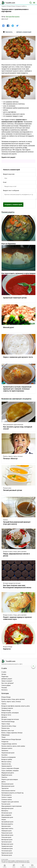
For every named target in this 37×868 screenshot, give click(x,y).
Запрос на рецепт (7, 681)
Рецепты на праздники (9, 757)
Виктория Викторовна (13, 17)
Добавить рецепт (7, 679)
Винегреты (5, 811)
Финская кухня (6, 826)
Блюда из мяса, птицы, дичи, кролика (15, 552)
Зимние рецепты (7, 766)
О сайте (4, 672)
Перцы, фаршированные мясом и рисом (16, 555)
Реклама (4, 688)
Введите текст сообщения (11, 190)
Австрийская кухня (7, 822)
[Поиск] (31, 3)
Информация (6, 735)
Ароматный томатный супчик (15, 298)
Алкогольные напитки (8, 791)
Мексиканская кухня (8, 786)
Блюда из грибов (7, 759)
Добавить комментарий (24, 32)
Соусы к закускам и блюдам (10, 768)
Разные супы (7, 488)
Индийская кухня (7, 775)
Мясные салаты (6, 762)
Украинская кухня (7, 846)
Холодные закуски (7, 708)
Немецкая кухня (6, 831)
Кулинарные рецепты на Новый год (12, 793)
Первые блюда (6, 710)
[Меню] (34, 3)
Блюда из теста (6, 715)
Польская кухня (6, 837)
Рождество (5, 742)
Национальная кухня (8, 753)
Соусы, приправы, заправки (10, 771)
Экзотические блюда (8, 722)
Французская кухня (7, 808)
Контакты (4, 690)
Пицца (3, 737)
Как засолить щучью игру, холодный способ (18, 428)
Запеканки (5, 751)
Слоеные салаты (7, 800)
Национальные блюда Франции (11, 739)
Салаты (5, 520)
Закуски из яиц (6, 764)
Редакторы (5, 676)
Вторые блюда (8, 647)
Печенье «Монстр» (10, 458)
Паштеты (4, 777)
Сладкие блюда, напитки (9, 744)
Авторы (4, 674)
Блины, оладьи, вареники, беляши (12, 733)
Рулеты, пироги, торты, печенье (13, 456)
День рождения (6, 815)
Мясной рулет (9, 327)
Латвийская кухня (7, 849)
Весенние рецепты (7, 824)
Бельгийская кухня (7, 835)
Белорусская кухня (7, 844)
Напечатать (8, 32)
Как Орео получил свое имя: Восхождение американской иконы (17, 586)
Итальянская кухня (7, 784)
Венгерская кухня (7, 840)
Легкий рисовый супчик (13, 490)
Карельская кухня (7, 853)
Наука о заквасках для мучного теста (18, 357)
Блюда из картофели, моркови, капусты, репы (16, 706)
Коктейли (4, 755)
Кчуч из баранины (9, 244)
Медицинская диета (8, 773)
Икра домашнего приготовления (13, 425)
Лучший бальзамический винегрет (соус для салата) (17, 523)
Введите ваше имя (9, 174)
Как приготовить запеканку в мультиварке (18, 273)
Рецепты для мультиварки (10, 779)
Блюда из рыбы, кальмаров (10, 713)
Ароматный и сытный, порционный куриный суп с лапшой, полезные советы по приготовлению (17, 389)
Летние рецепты (7, 795)
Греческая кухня (6, 842)
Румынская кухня (7, 833)
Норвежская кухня (7, 817)
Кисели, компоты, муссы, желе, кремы (13, 746)
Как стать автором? (8, 683)
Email (5, 182)
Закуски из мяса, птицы (9, 726)
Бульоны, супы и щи (8, 730)
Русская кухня (6, 804)
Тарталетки (5, 788)
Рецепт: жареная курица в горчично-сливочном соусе (18, 618)
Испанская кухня (7, 813)
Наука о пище (6, 724)
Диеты (4, 782)
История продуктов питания (12, 583)
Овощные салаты (7, 748)
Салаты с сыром (7, 797)
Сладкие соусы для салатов (10, 802)
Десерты (4, 717)
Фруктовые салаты (7, 828)
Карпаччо (7, 649)
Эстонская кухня (7, 851)
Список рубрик (6, 685)
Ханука (4, 820)
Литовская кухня (7, 855)
